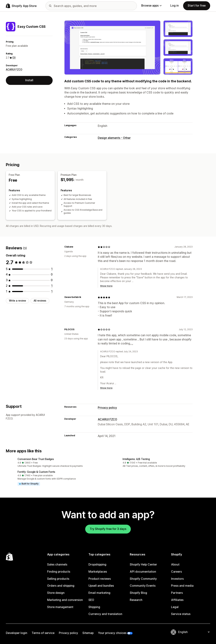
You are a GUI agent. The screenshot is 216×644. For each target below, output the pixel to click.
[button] (55, 463)
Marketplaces (98, 572)
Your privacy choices (112, 633)
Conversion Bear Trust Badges (36, 459)
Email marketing (99, 593)
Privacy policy (107, 408)
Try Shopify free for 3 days (108, 529)
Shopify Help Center (143, 565)
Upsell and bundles (101, 586)
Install (29, 80)
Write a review (17, 301)
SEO (91, 600)
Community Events (143, 586)
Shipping (94, 607)
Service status (181, 614)
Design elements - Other (114, 138)
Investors (177, 579)
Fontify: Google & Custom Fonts (36, 472)
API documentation (143, 572)
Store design (56, 593)
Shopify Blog (138, 593)
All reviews (40, 301)
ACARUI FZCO (14, 70)
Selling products (58, 579)
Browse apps (151, 6)
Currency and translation (105, 614)
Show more (106, 286)
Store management (60, 607)
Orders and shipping (61, 586)
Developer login (17, 633)
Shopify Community (143, 579)
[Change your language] (194, 632)
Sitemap (88, 633)
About (175, 565)
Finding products (59, 572)
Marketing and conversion (65, 600)
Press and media (182, 586)
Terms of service (43, 633)
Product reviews (100, 579)
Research (136, 600)
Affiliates (177, 600)
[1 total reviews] (52, 269)
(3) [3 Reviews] (14, 58)
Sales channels (57, 565)
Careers (176, 572)
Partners (177, 593)
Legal (175, 607)
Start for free (197, 6)
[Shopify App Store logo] (21, 6)
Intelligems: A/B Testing (136, 459)
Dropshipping (97, 565)
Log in (175, 6)
